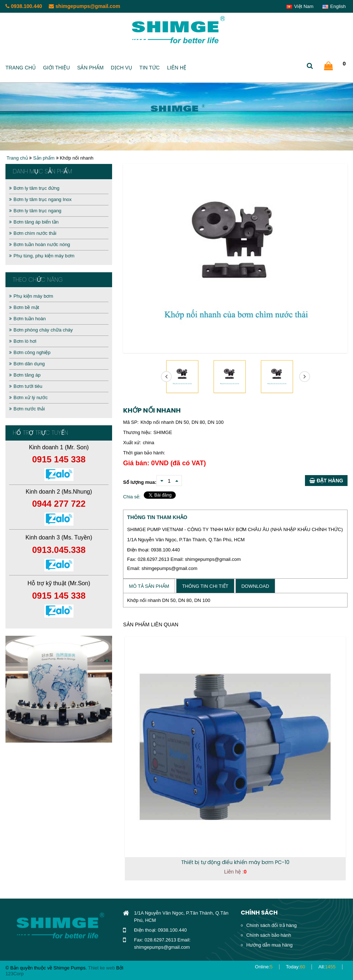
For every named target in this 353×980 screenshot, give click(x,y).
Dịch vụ (122, 68)
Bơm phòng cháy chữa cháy (41, 330)
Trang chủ (21, 68)
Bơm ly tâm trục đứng (34, 188)
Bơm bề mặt (24, 307)
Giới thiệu (56, 68)
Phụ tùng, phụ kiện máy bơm (42, 256)
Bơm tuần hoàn (27, 319)
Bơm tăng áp (25, 375)
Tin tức (150, 68)
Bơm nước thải (27, 409)
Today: (296, 967)
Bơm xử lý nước (28, 397)
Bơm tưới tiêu (26, 386)
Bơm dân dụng (27, 364)
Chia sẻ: (132, 497)
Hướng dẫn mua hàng (269, 945)
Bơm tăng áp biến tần (34, 222)
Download (255, 586)
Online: (264, 967)
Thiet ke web (102, 968)
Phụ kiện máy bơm (31, 296)
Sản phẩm (90, 68)
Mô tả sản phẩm (149, 586)
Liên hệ (177, 68)
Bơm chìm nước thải (33, 233)
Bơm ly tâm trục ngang (35, 211)
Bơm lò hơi (23, 341)
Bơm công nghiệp (30, 352)
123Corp (15, 974)
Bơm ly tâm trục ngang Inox (40, 199)
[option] (59, 689)
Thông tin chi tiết (205, 586)
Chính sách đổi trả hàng (272, 925)
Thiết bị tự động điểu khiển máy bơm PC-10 (235, 862)
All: (327, 967)
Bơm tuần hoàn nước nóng (40, 244)
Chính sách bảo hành (269, 935)
